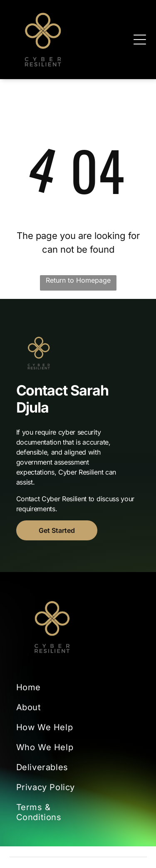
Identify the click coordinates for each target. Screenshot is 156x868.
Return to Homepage (78, 280)
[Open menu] (140, 40)
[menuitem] (47, 687)
